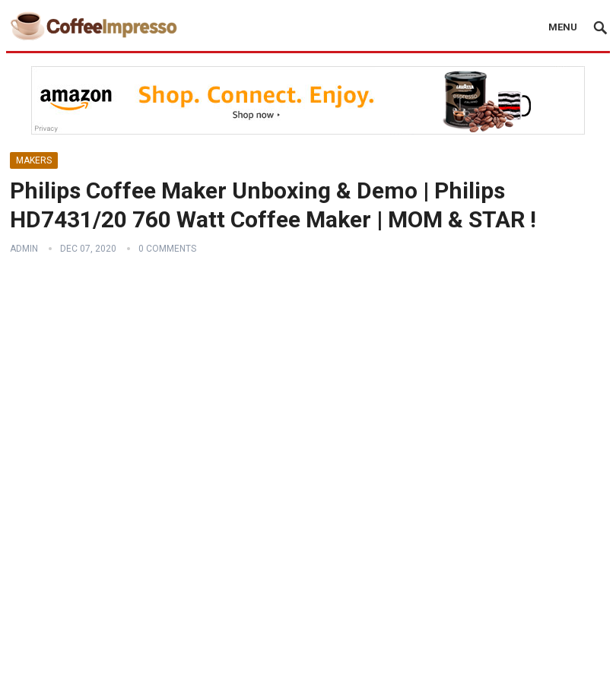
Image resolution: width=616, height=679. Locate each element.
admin (24, 249)
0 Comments (167, 249)
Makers (34, 160)
